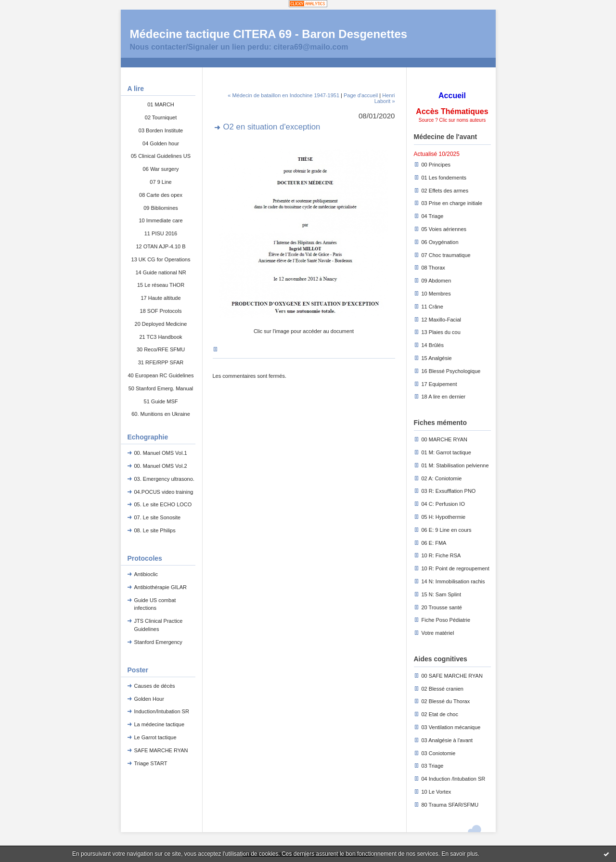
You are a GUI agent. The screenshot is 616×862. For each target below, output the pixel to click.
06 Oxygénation (440, 242)
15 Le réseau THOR (161, 285)
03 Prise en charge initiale (452, 203)
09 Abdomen (436, 281)
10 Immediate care (160, 220)
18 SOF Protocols (161, 311)
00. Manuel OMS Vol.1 (161, 453)
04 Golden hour (161, 143)
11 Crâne (432, 307)
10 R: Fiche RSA (441, 555)
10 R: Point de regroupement (456, 568)
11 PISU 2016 (161, 233)
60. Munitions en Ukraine (161, 414)
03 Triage (433, 766)
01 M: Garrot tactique (446, 452)
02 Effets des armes (445, 191)
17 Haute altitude (160, 298)
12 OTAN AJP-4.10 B (160, 246)
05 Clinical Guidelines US (161, 156)
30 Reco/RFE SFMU (161, 349)
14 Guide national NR (160, 272)
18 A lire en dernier (444, 397)
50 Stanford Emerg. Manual (161, 388)
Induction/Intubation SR (162, 711)
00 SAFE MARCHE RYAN (452, 676)
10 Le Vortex (436, 792)
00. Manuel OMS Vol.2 (161, 466)
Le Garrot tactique (155, 737)
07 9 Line (160, 182)
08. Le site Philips (155, 530)
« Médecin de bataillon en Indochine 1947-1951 (283, 95)
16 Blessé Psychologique (451, 371)
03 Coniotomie (439, 753)
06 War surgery (161, 169)
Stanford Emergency (158, 642)
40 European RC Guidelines (161, 375)
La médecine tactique (160, 724)
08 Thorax (433, 268)
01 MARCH (161, 104)
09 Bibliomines (161, 208)
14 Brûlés (433, 345)
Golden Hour (149, 699)
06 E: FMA (434, 543)
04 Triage (433, 216)
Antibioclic (146, 574)
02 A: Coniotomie (442, 478)
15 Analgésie (437, 358)
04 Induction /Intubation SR (454, 779)
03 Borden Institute (161, 130)
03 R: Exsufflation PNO (449, 491)
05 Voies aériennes (444, 229)
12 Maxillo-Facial (442, 320)
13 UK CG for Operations (161, 259)
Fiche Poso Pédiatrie (446, 620)
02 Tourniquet (161, 117)
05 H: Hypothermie (444, 517)
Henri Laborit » (385, 98)
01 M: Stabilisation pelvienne (455, 465)
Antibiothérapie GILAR (160, 587)
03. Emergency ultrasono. (164, 479)
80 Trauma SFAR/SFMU (450, 805)
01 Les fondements (444, 178)
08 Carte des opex (161, 195)
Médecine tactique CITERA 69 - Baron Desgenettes (269, 34)
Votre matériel (438, 633)
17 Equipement (439, 384)
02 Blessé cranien (443, 689)
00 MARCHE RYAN (445, 439)
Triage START (151, 763)
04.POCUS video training (164, 492)
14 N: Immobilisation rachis (453, 581)
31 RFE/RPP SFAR (161, 362)
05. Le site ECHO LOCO (163, 504)
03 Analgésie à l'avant (447, 740)
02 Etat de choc (440, 714)
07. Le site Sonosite (158, 517)
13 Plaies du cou (441, 332)
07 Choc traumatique (446, 255)
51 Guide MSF (161, 401)
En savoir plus (459, 854)
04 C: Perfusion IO (443, 504)
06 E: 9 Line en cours (447, 530)
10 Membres (436, 294)
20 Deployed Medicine (161, 324)
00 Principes (436, 165)
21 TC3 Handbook (160, 337)
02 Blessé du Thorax (446, 701)
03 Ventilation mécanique (451, 727)
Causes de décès (155, 686)
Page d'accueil (361, 95)
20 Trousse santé (442, 607)
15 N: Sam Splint (442, 594)
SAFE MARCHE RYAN (161, 750)
